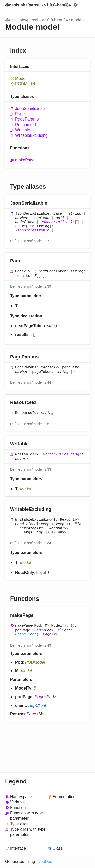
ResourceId (26, 125)
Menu (87, 5)
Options (76, 5)
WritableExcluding (31, 135)
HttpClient (26, 634)
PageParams (27, 119)
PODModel (25, 84)
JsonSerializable (30, 108)
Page (20, 114)
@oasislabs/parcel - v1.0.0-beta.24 (38, 5)
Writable (23, 130)
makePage (25, 160)
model (77, 20)
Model (21, 78)
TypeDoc (44, 862)
